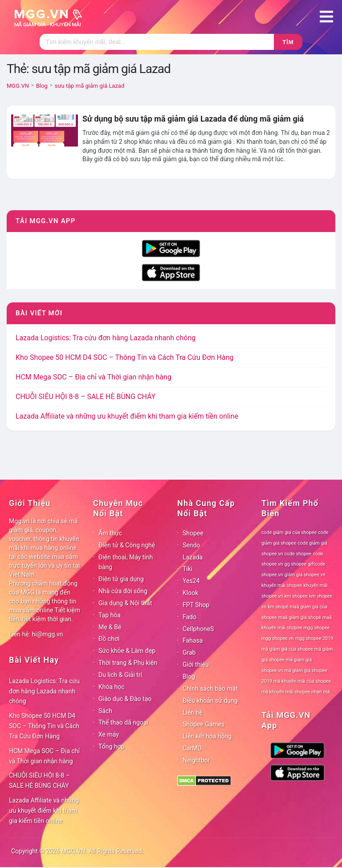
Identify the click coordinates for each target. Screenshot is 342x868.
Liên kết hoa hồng (207, 736)
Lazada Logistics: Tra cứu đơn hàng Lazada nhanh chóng (106, 338)
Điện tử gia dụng (121, 579)
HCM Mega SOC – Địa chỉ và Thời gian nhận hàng (94, 377)
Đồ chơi (109, 639)
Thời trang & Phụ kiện (128, 663)
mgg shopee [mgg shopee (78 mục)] (317, 628)
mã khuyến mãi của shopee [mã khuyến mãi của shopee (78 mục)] (302, 681)
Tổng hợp (111, 746)
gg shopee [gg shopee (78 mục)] (295, 564)
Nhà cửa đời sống (123, 591)
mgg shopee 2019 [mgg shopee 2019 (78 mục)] (314, 638)
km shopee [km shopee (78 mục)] (296, 596)
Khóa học (112, 687)
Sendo (191, 545)
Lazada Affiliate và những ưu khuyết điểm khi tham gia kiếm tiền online (127, 416)
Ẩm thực (110, 533)
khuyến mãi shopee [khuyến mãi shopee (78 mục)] (282, 585)
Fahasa (193, 640)
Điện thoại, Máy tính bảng (126, 562)
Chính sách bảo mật (210, 689)
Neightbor (196, 760)
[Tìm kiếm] (157, 42)
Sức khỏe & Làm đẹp (127, 651)
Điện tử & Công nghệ (127, 545)
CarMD (192, 748)
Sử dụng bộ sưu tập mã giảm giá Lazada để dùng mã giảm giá (193, 119)
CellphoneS (198, 629)
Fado (189, 617)
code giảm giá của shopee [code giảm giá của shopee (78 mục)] (289, 532)
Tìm (288, 42)
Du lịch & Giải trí (120, 675)
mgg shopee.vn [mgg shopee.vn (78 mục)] (278, 638)
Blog (189, 676)
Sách (105, 711)
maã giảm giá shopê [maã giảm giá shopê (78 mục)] (300, 617)
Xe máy (109, 734)
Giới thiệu (196, 664)
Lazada (193, 557)
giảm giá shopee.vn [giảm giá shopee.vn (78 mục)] (305, 575)
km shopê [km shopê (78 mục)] (278, 607)
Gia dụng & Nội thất (125, 603)
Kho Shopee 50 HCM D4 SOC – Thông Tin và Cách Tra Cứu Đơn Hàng (124, 357)
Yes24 (191, 581)
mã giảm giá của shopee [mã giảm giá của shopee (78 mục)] (287, 649)
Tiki (187, 569)
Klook (190, 593)
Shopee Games (204, 724)
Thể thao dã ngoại (123, 722)
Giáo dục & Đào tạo (125, 699)
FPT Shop (196, 605)
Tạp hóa (110, 615)
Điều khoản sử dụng (210, 701)
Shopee (193, 533)
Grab (189, 652)
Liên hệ (193, 713)
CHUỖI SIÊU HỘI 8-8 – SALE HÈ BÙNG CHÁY (85, 397)
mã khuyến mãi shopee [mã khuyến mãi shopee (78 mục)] (286, 692)
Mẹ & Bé (110, 627)
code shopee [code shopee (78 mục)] (298, 554)
